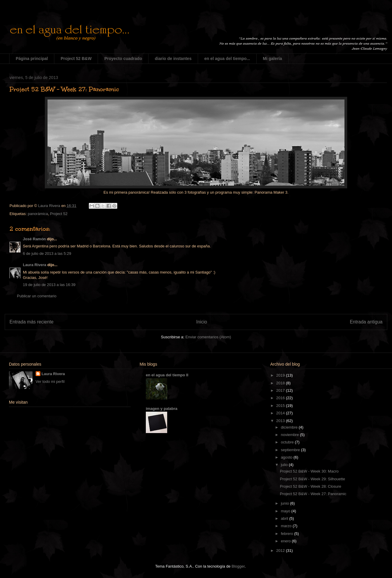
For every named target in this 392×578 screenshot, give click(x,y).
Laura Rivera (35, 265)
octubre (288, 442)
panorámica (38, 214)
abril (285, 518)
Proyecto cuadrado (123, 59)
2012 (281, 551)
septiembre (291, 450)
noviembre (290, 435)
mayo (286, 511)
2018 (281, 383)
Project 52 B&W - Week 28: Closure (310, 486)
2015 (281, 406)
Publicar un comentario (37, 296)
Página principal (32, 59)
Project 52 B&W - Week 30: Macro (309, 471)
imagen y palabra (162, 409)
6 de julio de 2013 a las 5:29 (47, 254)
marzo (287, 526)
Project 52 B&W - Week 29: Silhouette (312, 479)
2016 (281, 398)
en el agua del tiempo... (227, 59)
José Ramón (34, 239)
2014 (281, 413)
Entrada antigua (366, 322)
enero (286, 541)
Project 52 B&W (76, 59)
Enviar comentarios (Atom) (208, 337)
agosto (287, 457)
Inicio (202, 322)
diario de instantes (173, 59)
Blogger (238, 566)
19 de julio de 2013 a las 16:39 (49, 285)
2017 (281, 390)
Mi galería (272, 59)
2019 (281, 375)
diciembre (290, 427)
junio (286, 503)
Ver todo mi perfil (50, 382)
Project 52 (59, 214)
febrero (288, 534)
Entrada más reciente (31, 322)
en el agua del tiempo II (167, 375)
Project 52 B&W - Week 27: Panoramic (313, 494)
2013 (281, 421)
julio (285, 465)
